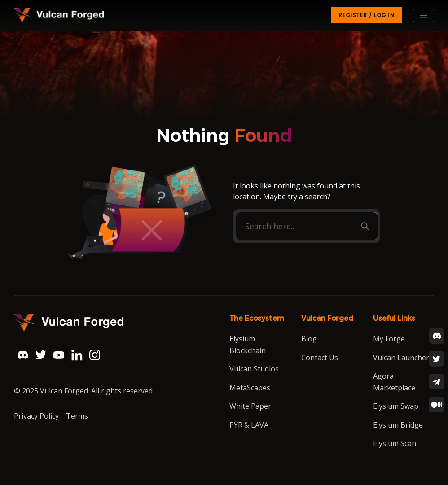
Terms (77, 416)
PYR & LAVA (249, 425)
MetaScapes (250, 388)
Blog (309, 339)
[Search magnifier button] (365, 226)
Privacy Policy (36, 416)
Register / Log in (367, 15)
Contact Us (320, 358)
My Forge (389, 339)
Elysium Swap (396, 406)
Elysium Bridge (398, 425)
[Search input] (301, 226)
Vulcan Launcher (401, 358)
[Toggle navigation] (424, 15)
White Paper (250, 406)
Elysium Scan (395, 443)
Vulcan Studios (254, 369)
